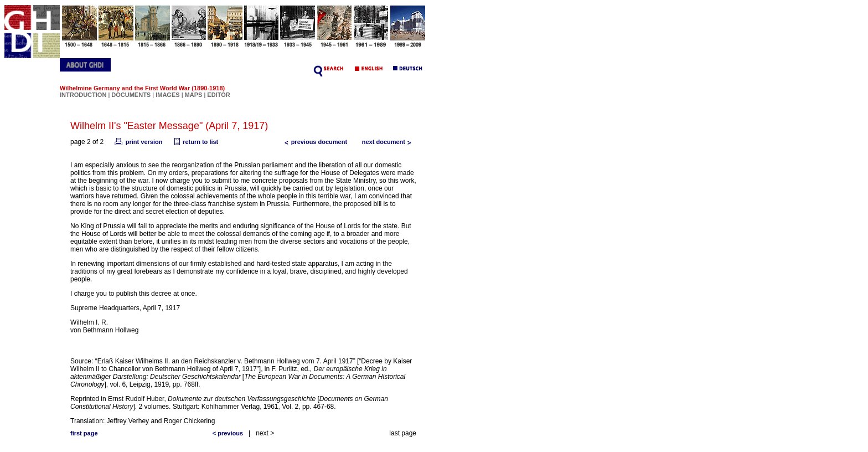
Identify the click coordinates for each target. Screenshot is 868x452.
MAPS (194, 95)
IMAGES (167, 95)
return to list (195, 142)
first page (84, 433)
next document (389, 142)
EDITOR (218, 95)
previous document (314, 142)
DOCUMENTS (131, 95)
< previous (228, 433)
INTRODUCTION (83, 95)
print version (138, 142)
